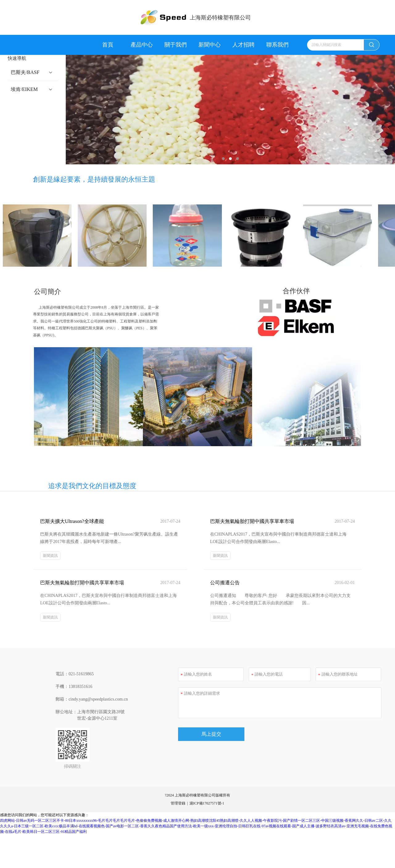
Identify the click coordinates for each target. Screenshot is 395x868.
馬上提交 (211, 735)
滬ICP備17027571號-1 (207, 792)
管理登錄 (178, 792)
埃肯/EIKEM (25, 89)
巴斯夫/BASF (25, 72)
